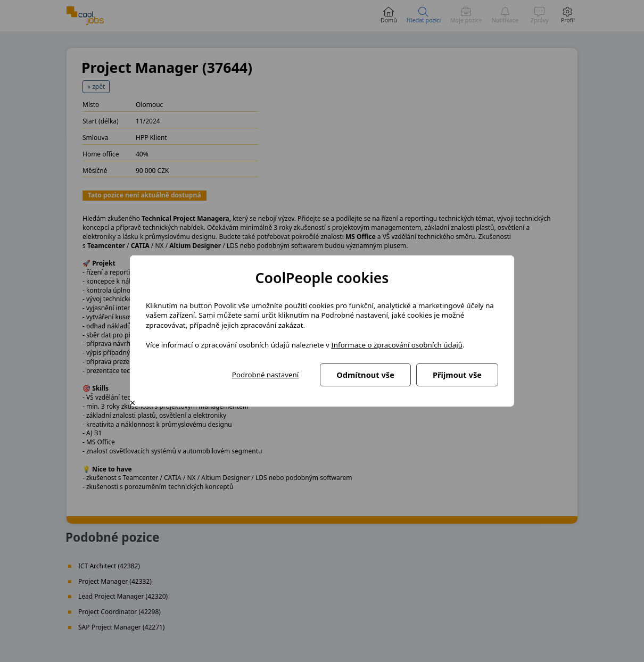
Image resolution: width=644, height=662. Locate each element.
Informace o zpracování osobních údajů (397, 345)
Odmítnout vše (365, 375)
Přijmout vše (457, 375)
